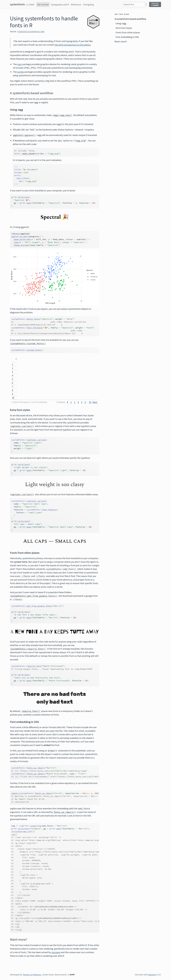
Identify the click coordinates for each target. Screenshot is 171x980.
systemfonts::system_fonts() (28, 344)
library (16, 234)
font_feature (49, 510)
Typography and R (60, 4)
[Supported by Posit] (155, 4)
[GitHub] (146, 4)
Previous (61, 402)
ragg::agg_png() (62, 115)
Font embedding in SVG (127, 37)
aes (29, 239)
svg (13, 834)
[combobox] (134, 4)
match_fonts (33, 319)
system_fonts (34, 350)
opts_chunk (28, 154)
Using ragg (121, 23)
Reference (76, 4)
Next (95, 402)
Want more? (121, 41)
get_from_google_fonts (39, 606)
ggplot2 (25, 234)
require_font (34, 666)
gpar (29, 203)
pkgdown (152, 975)
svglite (21, 72)
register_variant (36, 440)
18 (90, 402)
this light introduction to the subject (73, 45)
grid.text (24, 197)
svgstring (36, 826)
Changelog (88, 4)
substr (15, 793)
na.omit (24, 236)
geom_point (20, 239)
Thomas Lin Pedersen (32, 975)
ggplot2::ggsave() (24, 135)
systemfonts (17, 4)
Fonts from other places (128, 32)
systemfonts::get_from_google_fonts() (34, 596)
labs (16, 242)
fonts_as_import (36, 768)
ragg (20, 64)
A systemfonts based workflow (130, 19)
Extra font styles (124, 28)
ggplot (15, 236)
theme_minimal (21, 245)
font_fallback (35, 328)
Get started (43, 4)
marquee (56, 952)
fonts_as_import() (65, 812)
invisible (17, 831)
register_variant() (22, 426)
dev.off (27, 831)
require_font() (31, 711)
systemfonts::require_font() (28, 649)
